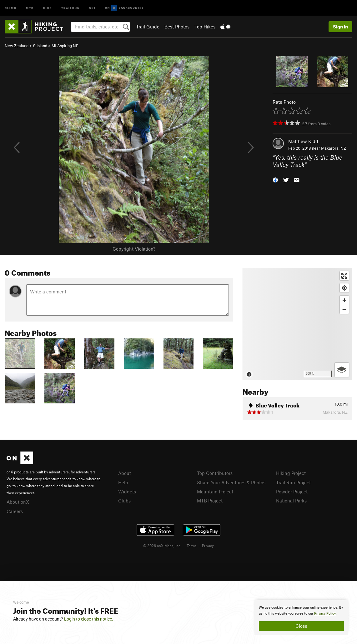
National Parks (291, 501)
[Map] (297, 324)
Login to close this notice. (89, 619)
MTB (30, 8)
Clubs (124, 501)
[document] (301, 618)
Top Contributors (215, 473)
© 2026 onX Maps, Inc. (162, 546)
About (125, 473)
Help (123, 482)
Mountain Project (215, 492)
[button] (275, 179)
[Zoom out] (344, 309)
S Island (40, 46)
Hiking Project (291, 473)
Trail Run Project (293, 482)
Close (301, 626)
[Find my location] (344, 288)
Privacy (208, 546)
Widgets (127, 492)
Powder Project (292, 492)
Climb (11, 8)
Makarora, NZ (334, 148)
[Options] (342, 370)
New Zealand (17, 46)
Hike (48, 8)
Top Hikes (205, 27)
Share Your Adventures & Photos (231, 482)
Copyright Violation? (134, 249)
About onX (18, 502)
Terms (192, 546)
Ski (92, 8)
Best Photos (177, 27)
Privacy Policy (325, 614)
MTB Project (210, 501)
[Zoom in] (344, 300)
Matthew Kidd (303, 141)
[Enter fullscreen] (344, 276)
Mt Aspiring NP (65, 46)
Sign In (340, 27)
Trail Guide (148, 27)
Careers (15, 511)
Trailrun (70, 8)
